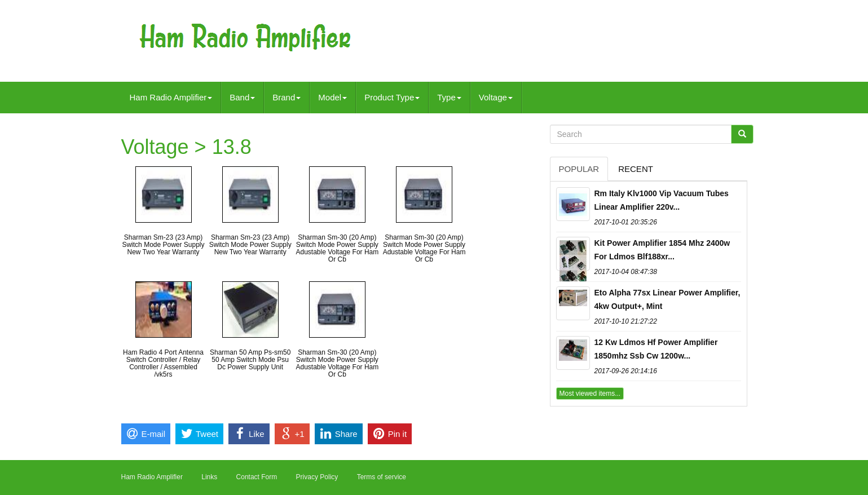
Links (209, 477)
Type (449, 97)
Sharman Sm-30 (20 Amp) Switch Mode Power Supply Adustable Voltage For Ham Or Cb (337, 249)
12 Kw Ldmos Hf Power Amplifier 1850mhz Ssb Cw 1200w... (656, 349)
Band (242, 97)
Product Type (392, 97)
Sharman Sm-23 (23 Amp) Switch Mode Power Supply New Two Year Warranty (163, 245)
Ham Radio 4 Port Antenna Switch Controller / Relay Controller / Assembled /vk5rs (163, 364)
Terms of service (382, 477)
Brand (287, 97)
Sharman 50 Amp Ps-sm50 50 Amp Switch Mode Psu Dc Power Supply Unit (250, 360)
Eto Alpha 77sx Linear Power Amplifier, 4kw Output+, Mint (667, 299)
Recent (636, 169)
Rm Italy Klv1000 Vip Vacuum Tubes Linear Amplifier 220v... (662, 200)
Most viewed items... (590, 394)
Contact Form (257, 477)
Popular (579, 169)
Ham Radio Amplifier (171, 97)
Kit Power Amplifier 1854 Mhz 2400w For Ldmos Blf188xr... (662, 250)
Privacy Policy (317, 477)
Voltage (496, 97)
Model (332, 97)
